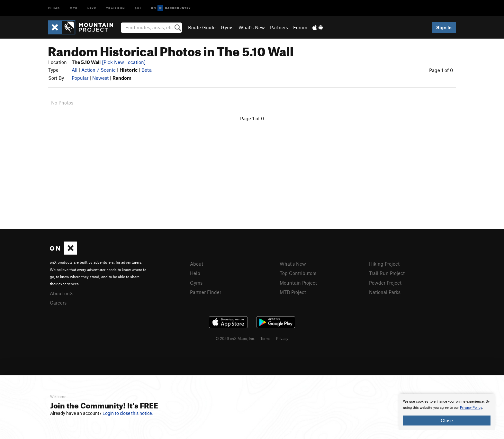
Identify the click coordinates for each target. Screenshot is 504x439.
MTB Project (293, 292)
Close (447, 420)
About (197, 264)
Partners (279, 27)
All (75, 70)
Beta (147, 70)
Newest (100, 78)
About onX (61, 293)
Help (195, 273)
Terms (265, 338)
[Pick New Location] (124, 62)
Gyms (227, 27)
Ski (138, 8)
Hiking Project (384, 264)
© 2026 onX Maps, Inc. (235, 338)
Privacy (282, 338)
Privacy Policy (471, 408)
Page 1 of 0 (441, 70)
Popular (80, 78)
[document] (447, 412)
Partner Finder (206, 292)
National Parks (385, 292)
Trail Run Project (387, 273)
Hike (92, 8)
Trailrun (116, 8)
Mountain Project (298, 283)
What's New (252, 27)
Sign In (444, 27)
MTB (74, 8)
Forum (300, 27)
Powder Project (385, 283)
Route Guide (202, 27)
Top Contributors (298, 273)
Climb (54, 8)
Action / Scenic (99, 70)
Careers (58, 303)
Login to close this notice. (128, 413)
